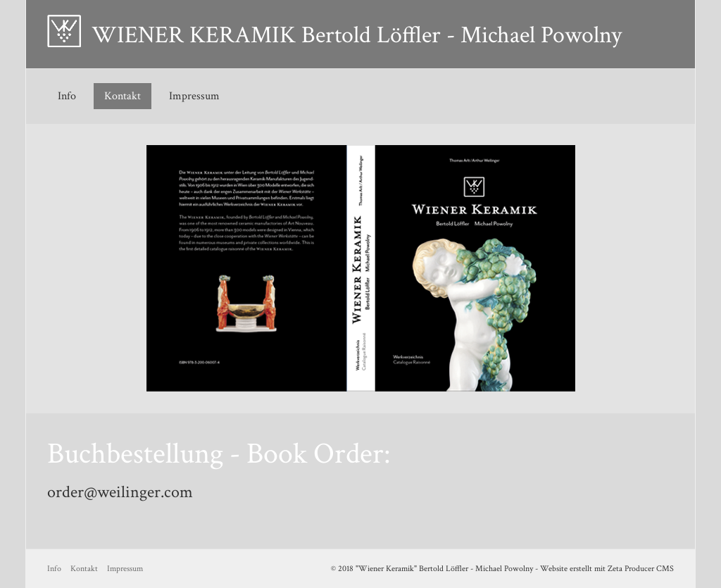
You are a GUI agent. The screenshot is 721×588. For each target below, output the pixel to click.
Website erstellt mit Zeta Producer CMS (607, 569)
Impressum (194, 96)
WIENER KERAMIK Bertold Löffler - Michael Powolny (357, 35)
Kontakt (123, 96)
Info (67, 96)
